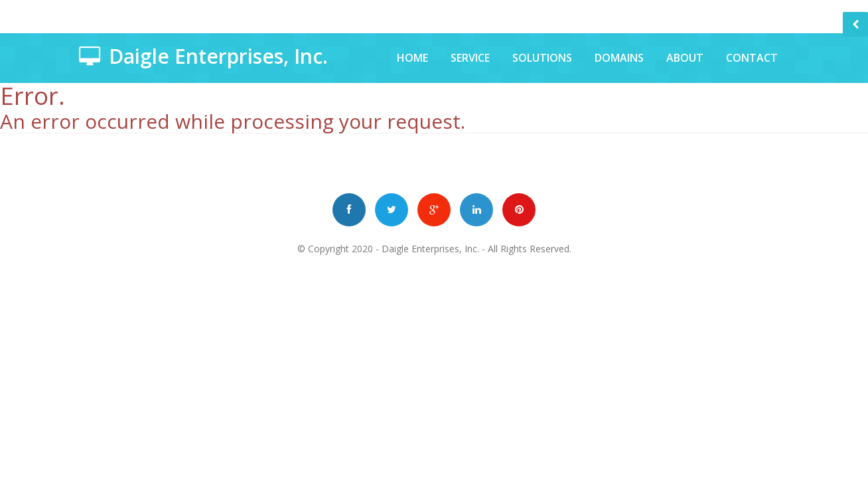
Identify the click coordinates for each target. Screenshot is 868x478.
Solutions (542, 58)
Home (412, 58)
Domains (619, 58)
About (685, 58)
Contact (752, 58)
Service (470, 58)
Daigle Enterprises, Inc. (430, 249)
